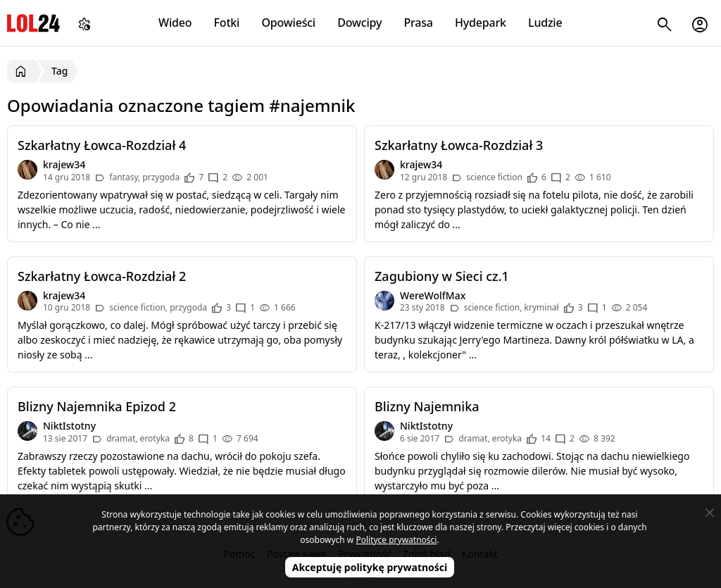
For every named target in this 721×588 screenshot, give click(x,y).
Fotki (227, 23)
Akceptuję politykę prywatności (370, 567)
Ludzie (545, 23)
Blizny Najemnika (427, 406)
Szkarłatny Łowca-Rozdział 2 (102, 276)
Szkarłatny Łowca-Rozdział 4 (102, 145)
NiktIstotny (69, 426)
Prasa (418, 23)
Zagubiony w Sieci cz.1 (442, 276)
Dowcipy (359, 23)
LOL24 (33, 23)
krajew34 (64, 164)
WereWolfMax (433, 295)
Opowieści (289, 23)
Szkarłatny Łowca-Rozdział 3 (459, 145)
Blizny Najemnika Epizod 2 (97, 406)
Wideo (175, 23)
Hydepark (481, 23)
